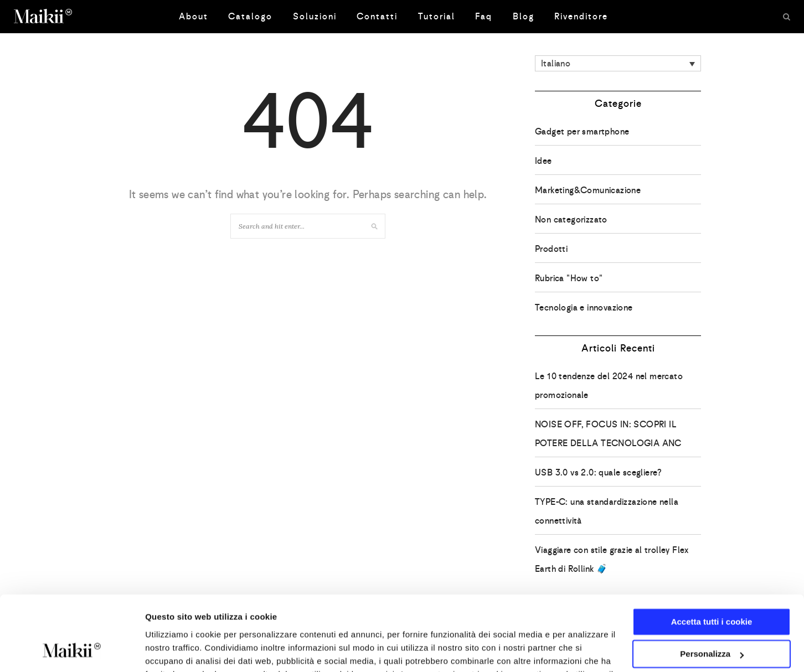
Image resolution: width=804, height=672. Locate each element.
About (194, 16)
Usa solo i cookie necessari (712, 619)
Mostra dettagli (175, 650)
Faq (484, 16)
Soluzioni (315, 16)
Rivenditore (581, 16)
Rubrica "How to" (569, 278)
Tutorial (437, 16)
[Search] (787, 17)
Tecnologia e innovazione (584, 307)
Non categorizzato (571, 219)
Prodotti (551, 249)
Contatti (377, 16)
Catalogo (250, 16)
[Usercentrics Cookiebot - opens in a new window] (72, 650)
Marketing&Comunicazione (588, 190)
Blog (524, 16)
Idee (543, 161)
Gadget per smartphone (582, 131)
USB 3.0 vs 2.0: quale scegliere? (599, 472)
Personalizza (712, 586)
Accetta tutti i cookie (712, 554)
